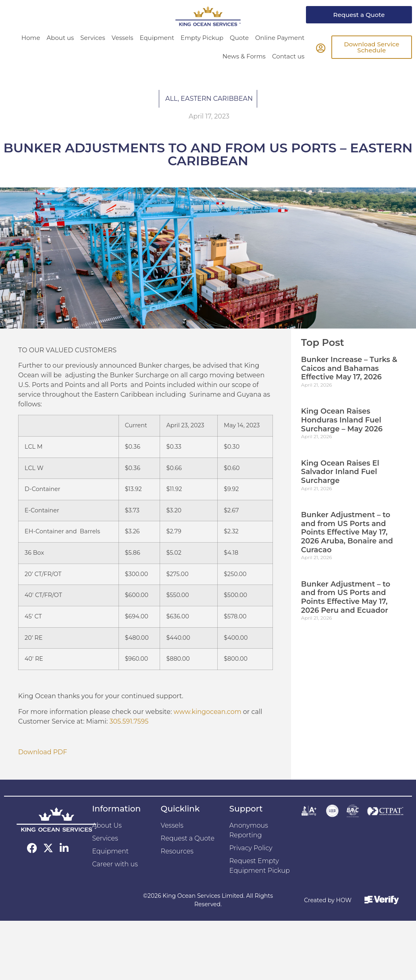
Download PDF (43, 752)
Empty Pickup (202, 38)
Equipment (157, 38)
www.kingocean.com (208, 712)
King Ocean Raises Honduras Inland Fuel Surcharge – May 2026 (342, 420)
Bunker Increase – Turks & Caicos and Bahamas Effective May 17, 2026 (349, 368)
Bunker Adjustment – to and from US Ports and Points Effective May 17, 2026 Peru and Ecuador (346, 597)
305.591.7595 (129, 721)
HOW (344, 900)
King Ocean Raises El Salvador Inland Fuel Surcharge (340, 472)
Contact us (288, 56)
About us (60, 38)
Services (93, 38)
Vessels (123, 38)
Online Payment (280, 38)
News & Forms (244, 56)
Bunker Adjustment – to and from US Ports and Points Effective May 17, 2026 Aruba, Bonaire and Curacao (347, 532)
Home (31, 38)
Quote (239, 38)
